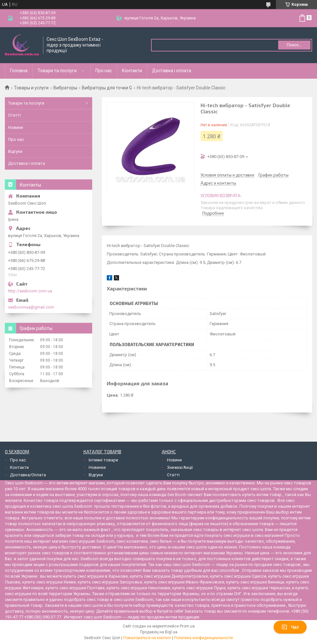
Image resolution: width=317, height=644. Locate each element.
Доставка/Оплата (28, 475)
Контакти (132, 71)
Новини (16, 127)
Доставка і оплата (172, 71)
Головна (19, 71)
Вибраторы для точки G (107, 88)
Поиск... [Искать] (294, 45)
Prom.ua (187, 626)
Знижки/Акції (180, 467)
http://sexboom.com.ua (30, 291)
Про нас (104, 71)
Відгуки (15, 151)
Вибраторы (65, 88)
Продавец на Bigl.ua (159, 632)
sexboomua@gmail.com (31, 307)
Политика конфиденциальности (203, 638)
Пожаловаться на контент (147, 638)
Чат (290, 627)
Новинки (97, 467)
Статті (14, 115)
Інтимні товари (103, 460)
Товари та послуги (57, 71)
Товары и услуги (31, 88)
